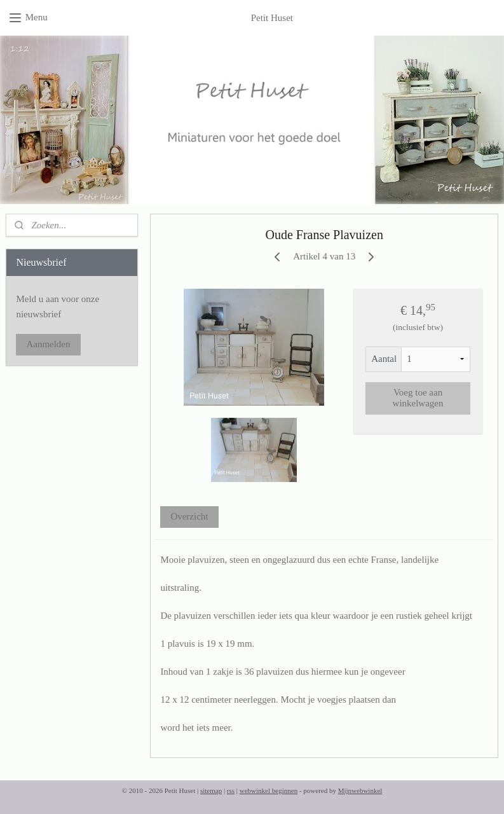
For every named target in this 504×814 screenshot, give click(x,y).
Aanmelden (48, 344)
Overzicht (189, 516)
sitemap (211, 790)
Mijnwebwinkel (360, 790)
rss (231, 790)
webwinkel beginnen (269, 790)
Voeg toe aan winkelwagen (418, 398)
